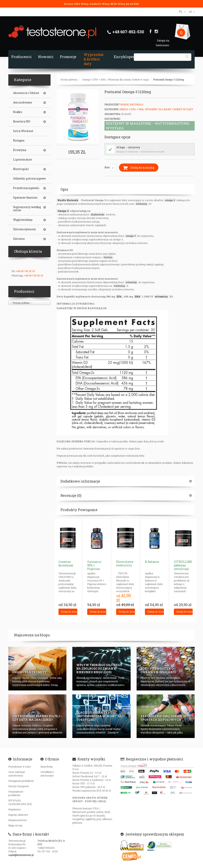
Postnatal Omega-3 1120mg (169, 79)
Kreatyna (20, 150)
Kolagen (19, 141)
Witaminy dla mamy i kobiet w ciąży (128, 79)
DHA (137, 296)
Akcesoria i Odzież (26, 93)
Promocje (68, 57)
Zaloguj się (163, 40)
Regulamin (15, 809)
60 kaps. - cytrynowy (128, 147)
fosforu (108, 257)
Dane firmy (47, 767)
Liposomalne (23, 160)
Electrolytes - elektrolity (125, 564)
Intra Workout (23, 131)
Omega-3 (63, 211)
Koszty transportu (19, 786)
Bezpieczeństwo (18, 820)
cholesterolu (98, 214)
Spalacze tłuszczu (25, 198)
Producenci (22, 57)
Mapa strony (15, 825)
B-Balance (152, 562)
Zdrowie (19, 239)
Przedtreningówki (26, 188)
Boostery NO (22, 121)
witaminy (131, 282)
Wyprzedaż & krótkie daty (94, 59)
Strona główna (69, 79)
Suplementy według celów (27, 209)
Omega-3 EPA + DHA (94, 79)
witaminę (141, 204)
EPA (119, 296)
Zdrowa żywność (24, 229)
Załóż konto (162, 45)
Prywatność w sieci (20, 767)
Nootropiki (21, 169)
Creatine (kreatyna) (66, 564)
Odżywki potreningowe (29, 179)
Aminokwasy (23, 102)
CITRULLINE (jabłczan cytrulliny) (183, 565)
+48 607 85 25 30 (25, 271)
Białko (18, 112)
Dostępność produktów (21, 781)
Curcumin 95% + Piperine (94, 565)
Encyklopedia (126, 57)
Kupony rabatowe (18, 815)
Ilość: (111, 168)
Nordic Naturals (132, 104)
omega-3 (170, 200)
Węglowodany (23, 220)
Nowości (46, 57)
